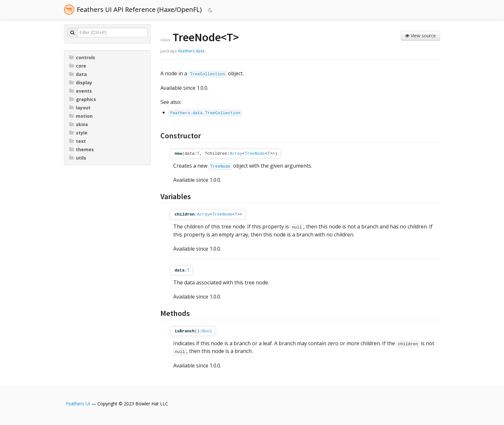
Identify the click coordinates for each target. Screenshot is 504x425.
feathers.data (191, 51)
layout (80, 108)
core (78, 66)
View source (420, 36)
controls (82, 57)
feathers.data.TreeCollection (205, 113)
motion (81, 116)
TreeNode (255, 154)
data (78, 74)
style (78, 133)
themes (81, 149)
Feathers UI (78, 404)
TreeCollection (207, 74)
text (77, 141)
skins (79, 124)
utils (78, 158)
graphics (83, 99)
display (81, 83)
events (81, 91)
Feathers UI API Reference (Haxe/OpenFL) (139, 9)
